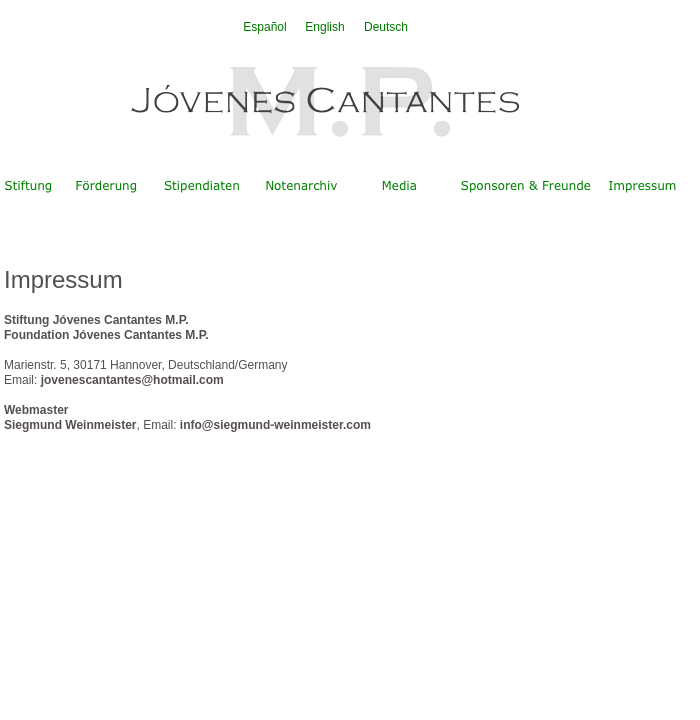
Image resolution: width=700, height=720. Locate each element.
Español (264, 27)
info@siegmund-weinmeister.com (275, 425)
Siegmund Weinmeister (70, 425)
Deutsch (386, 27)
